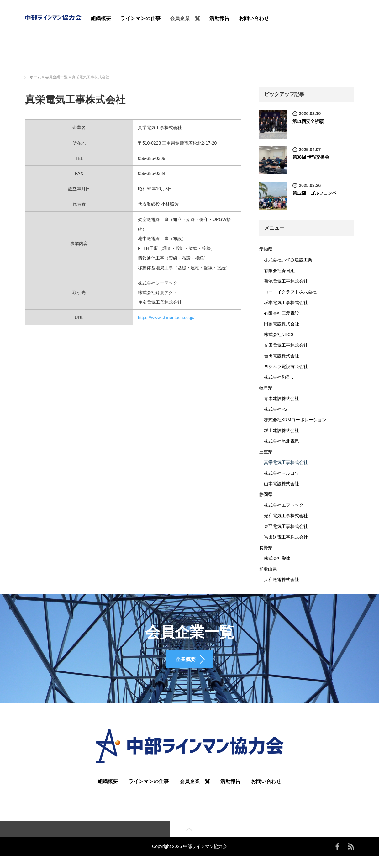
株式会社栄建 (277, 558)
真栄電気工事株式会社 (286, 462)
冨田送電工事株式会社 (286, 537)
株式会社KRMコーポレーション (295, 420)
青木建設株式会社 (282, 398)
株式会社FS (276, 409)
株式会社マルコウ (282, 473)
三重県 (266, 452)
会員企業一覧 (185, 18)
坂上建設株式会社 (282, 430)
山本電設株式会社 (282, 484)
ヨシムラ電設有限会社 (286, 366)
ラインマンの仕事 (140, 18)
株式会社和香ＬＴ (282, 377)
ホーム (35, 77)
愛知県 (266, 249)
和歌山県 (268, 569)
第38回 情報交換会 (311, 157)
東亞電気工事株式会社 (286, 526)
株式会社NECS (279, 334)
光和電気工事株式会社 (286, 516)
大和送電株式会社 (282, 580)
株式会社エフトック (284, 505)
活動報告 (219, 18)
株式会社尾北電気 (282, 441)
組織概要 (101, 18)
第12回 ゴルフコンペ (315, 193)
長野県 (266, 548)
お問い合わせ (254, 18)
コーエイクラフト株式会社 (290, 292)
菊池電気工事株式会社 (286, 281)
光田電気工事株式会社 (286, 345)
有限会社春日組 (279, 271)
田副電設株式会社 (282, 324)
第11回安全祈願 (308, 121)
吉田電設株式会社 (282, 356)
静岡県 (266, 494)
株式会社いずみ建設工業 (288, 260)
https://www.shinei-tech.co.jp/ (166, 318)
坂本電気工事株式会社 (286, 302)
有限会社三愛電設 (282, 313)
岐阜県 (266, 388)
